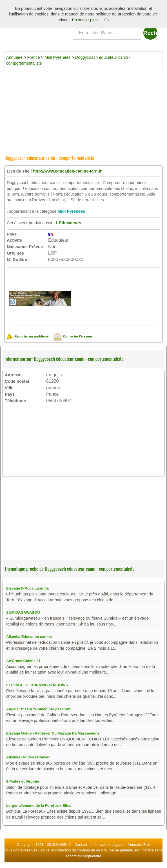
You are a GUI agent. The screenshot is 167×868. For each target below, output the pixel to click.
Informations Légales (107, 845)
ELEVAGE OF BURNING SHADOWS (37, 685)
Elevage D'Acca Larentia (27, 588)
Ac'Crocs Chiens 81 (23, 661)
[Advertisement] (83, 110)
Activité (14, 240)
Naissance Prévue (25, 247)
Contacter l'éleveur (73, 336)
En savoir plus (85, 20)
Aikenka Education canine (29, 637)
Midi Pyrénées (57, 57)
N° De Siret (18, 260)
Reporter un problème (28, 336)
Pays (12, 234)
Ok (107, 20)
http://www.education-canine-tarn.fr (67, 171)
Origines (15, 253)
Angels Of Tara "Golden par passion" (39, 709)
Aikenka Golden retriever (28, 757)
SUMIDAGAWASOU (23, 612)
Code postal (17, 381)
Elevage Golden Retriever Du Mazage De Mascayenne (53, 733)
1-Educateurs (68, 223)
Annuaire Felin (139, 845)
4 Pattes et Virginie (23, 781)
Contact (81, 845)
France (34, 57)
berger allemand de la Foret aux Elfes (39, 805)
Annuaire (14, 57)
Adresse (13, 375)
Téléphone (15, 401)
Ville (9, 388)
